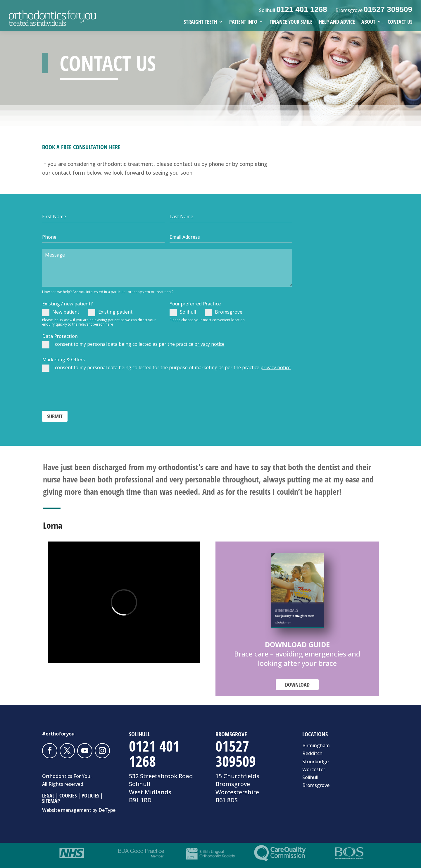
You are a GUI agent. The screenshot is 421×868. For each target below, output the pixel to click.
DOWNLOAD (297, 685)
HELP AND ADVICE (337, 22)
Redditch (312, 753)
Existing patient (110, 313)
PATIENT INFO (243, 22)
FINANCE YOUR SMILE (291, 22)
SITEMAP (51, 801)
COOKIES (68, 795)
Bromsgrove (224, 313)
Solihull (183, 313)
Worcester (314, 769)
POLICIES (90, 795)
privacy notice (209, 344)
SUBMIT (55, 416)
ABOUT (368, 22)
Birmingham (316, 745)
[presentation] (87, 391)
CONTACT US (400, 22)
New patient (61, 313)
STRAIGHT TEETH (200, 22)
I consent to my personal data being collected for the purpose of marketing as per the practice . (167, 368)
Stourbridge (315, 762)
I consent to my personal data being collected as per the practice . (134, 345)
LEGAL (48, 795)
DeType (107, 810)
